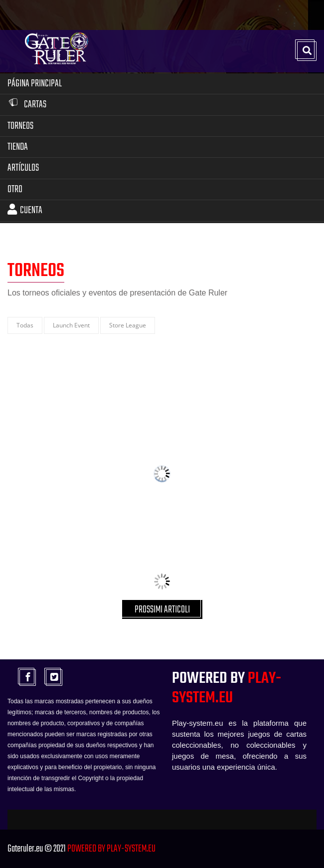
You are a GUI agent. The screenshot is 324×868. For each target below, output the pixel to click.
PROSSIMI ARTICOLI (162, 610)
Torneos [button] (20, 126)
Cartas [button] (27, 105)
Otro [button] (15, 189)
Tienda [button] (18, 147)
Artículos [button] (23, 168)
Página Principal (35, 84)
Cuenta (25, 210)
